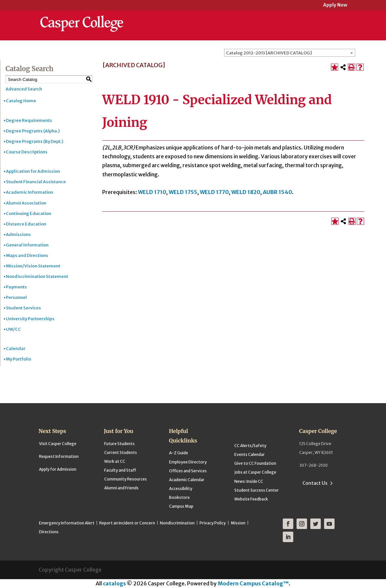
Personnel (16, 297)
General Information (27, 245)
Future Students (119, 444)
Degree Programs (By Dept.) (35, 141)
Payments (16, 287)
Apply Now (335, 5)
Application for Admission (33, 171)
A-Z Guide (179, 453)
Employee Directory (188, 462)
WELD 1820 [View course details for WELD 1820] (246, 192)
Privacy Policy (213, 523)
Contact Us (315, 483)
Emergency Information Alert (67, 523)
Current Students (121, 452)
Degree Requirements (29, 120)
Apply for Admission (58, 469)
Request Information (59, 456)
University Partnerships (30, 319)
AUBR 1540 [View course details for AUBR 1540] (277, 192)
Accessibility (181, 489)
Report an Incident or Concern (127, 523)
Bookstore (179, 497)
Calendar (16, 349)
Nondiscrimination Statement (37, 276)
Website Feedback (251, 499)
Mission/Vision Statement (33, 266)
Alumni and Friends (121, 488)
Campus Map (181, 506)
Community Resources (125, 479)
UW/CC (13, 329)
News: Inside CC (249, 481)
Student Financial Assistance (36, 182)
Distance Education (26, 224)
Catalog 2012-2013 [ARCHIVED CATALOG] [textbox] (269, 53)
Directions (49, 532)
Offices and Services (188, 471)
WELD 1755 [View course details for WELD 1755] (183, 192)
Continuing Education (29, 214)
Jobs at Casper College (255, 472)
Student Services (23, 308)
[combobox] (290, 53)
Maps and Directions (27, 255)
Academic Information (29, 192)
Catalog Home (21, 101)
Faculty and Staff (120, 470)
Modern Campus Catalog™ (253, 583)
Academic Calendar (187, 480)
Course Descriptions (27, 152)
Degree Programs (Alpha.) (33, 131)
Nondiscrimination (177, 523)
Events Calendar (250, 454)
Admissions (18, 235)
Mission (238, 523)
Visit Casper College (58, 444)
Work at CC (115, 461)
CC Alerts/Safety (250, 446)
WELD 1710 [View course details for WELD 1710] (152, 192)
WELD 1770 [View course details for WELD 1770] (214, 192)
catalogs (114, 583)
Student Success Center (257, 490)
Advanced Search (24, 89)
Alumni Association (26, 203)
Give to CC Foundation (255, 463)
